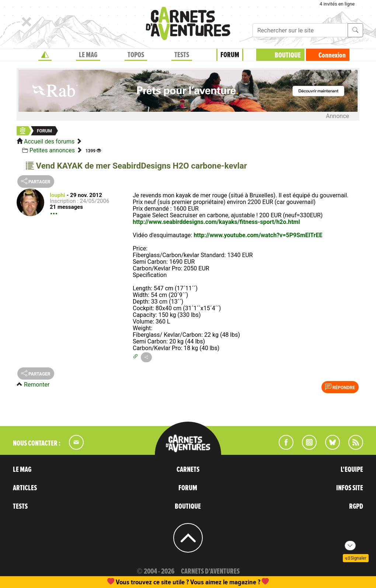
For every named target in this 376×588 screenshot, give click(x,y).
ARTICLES (25, 488)
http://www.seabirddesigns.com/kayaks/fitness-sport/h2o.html (216, 222)
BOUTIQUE (288, 55)
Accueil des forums (49, 141)
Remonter (37, 385)
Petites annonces (52, 150)
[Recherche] (300, 30)
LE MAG (88, 55)
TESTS (182, 55)
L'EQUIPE (352, 470)
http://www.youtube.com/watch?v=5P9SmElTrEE (258, 235)
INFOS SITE (350, 488)
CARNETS (188, 470)
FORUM (230, 55)
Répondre (340, 387)
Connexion (332, 55)
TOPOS (136, 55)
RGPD (356, 506)
